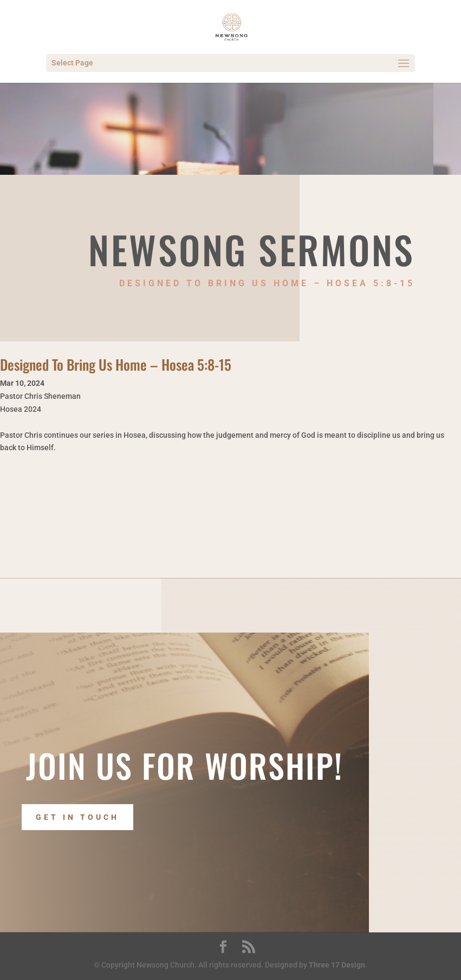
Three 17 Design (337, 965)
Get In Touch (77, 817)
